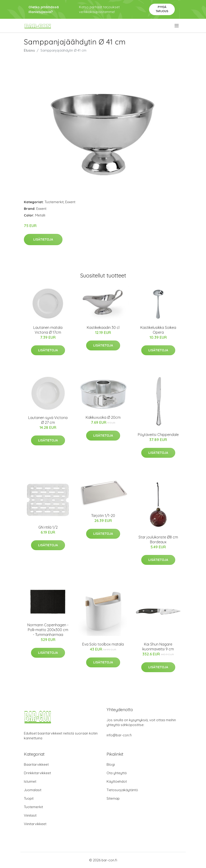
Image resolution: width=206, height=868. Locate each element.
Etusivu (29, 50)
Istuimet (30, 781)
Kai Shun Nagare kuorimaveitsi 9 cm (158, 647)
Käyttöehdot (117, 781)
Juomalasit (33, 790)
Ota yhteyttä (117, 773)
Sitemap (113, 798)
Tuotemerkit (54, 202)
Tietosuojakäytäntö (122, 790)
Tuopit (29, 798)
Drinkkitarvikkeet (37, 773)
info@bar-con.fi (119, 735)
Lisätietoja (43, 239)
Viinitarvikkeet (35, 824)
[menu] (177, 26)
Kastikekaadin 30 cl (103, 327)
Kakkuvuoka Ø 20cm (103, 417)
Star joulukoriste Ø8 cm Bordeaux (158, 539)
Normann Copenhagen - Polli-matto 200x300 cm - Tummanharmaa (48, 630)
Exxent (70, 202)
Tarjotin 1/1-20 (103, 516)
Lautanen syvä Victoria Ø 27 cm (48, 420)
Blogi (111, 764)
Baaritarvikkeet (36, 764)
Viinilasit (30, 815)
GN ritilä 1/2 (48, 527)
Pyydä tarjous (162, 9)
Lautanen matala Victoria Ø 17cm (48, 330)
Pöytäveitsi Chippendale (158, 435)
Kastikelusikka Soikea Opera (158, 330)
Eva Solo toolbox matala (103, 644)
